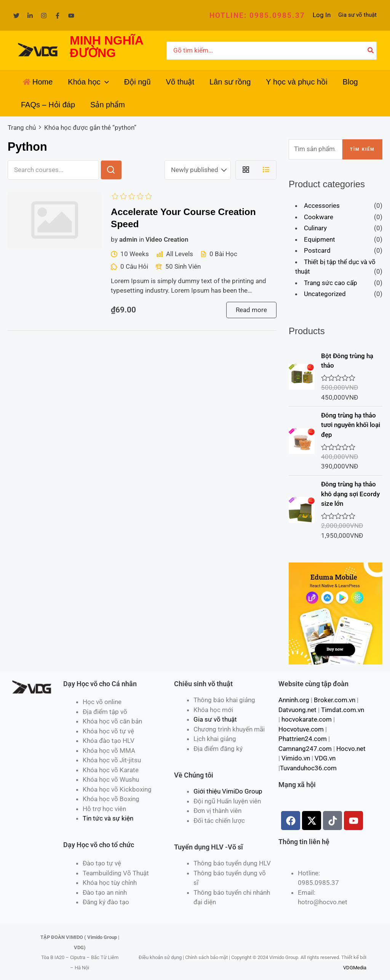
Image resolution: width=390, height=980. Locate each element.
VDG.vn (325, 758)
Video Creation (167, 239)
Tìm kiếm (362, 149)
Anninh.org (294, 700)
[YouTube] (71, 16)
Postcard (317, 250)
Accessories (322, 206)
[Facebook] (58, 16)
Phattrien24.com (303, 739)
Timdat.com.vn (343, 710)
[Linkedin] (30, 16)
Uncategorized (325, 294)
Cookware (319, 217)
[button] (257, 15)
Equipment (320, 239)
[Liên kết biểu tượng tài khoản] (322, 15)
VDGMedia (355, 968)
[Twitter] (16, 16)
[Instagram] (44, 16)
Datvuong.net (297, 710)
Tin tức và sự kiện (108, 818)
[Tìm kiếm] (371, 51)
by (114, 239)
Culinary (315, 228)
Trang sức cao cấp (331, 283)
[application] (105, 82)
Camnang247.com (305, 749)
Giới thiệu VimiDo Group (228, 791)
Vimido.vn (296, 758)
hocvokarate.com (307, 719)
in (141, 239)
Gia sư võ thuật (357, 15)
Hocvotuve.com (301, 729)
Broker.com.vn (335, 700)
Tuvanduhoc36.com (308, 768)
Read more (251, 310)
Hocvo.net (351, 749)
